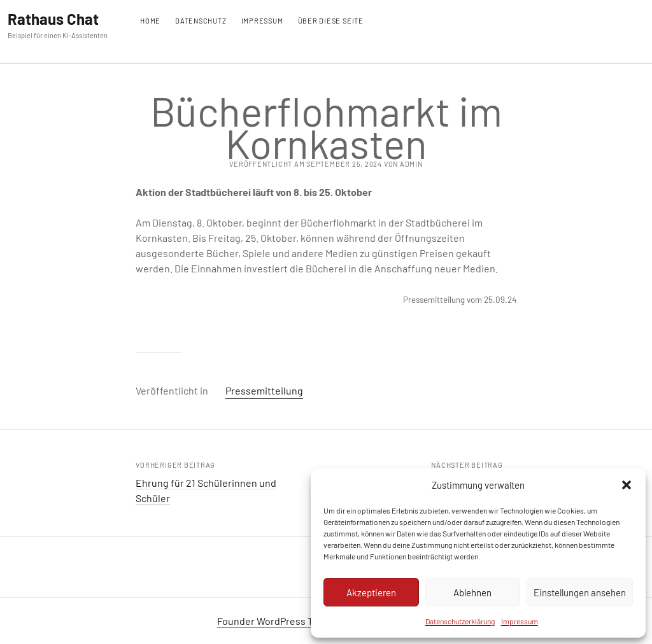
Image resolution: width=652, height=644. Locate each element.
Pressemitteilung (264, 390)
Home (150, 21)
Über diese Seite (331, 21)
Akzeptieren (371, 592)
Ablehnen (472, 592)
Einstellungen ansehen (580, 592)
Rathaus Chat (53, 19)
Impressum (520, 621)
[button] (627, 485)
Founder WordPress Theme (278, 621)
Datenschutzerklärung (460, 621)
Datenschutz (201, 21)
